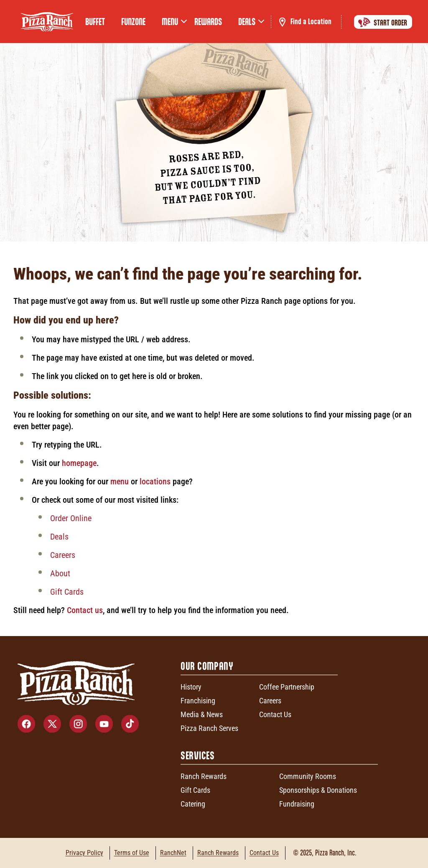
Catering (193, 804)
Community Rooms (308, 776)
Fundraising (297, 804)
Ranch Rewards (204, 776)
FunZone (133, 22)
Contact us (85, 610)
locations (156, 481)
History (191, 687)
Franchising (198, 701)
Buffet (95, 22)
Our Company (207, 666)
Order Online (71, 518)
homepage (79, 463)
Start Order (381, 22)
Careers (63, 555)
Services (198, 755)
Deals (59, 537)
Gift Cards (67, 592)
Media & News (202, 714)
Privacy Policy (84, 853)
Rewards (208, 22)
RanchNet (173, 853)
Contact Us (275, 714)
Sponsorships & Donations (318, 790)
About (60, 573)
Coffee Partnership (287, 687)
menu (120, 481)
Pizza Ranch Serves (209, 728)
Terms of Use (132, 853)
